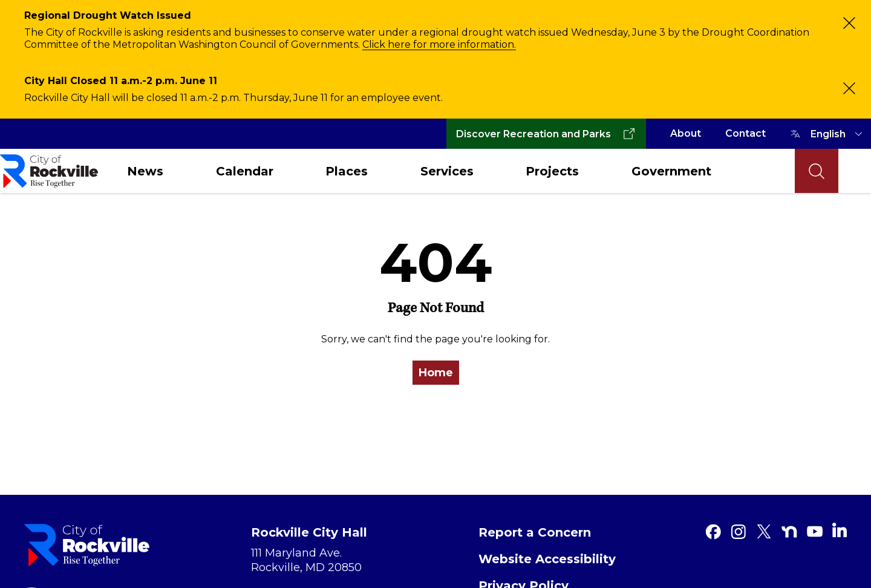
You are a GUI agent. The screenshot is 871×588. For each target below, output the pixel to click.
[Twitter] (764, 532)
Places (347, 171)
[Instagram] (739, 532)
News (145, 171)
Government (671, 171)
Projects (552, 171)
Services (447, 171)
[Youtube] (815, 532)
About (686, 133)
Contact (745, 133)
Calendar (245, 171)
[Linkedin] (840, 530)
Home (436, 373)
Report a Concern (535, 532)
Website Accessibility (547, 559)
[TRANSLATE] (838, 134)
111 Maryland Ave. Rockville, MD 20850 (306, 560)
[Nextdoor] (789, 532)
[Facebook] (713, 532)
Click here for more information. (439, 44)
